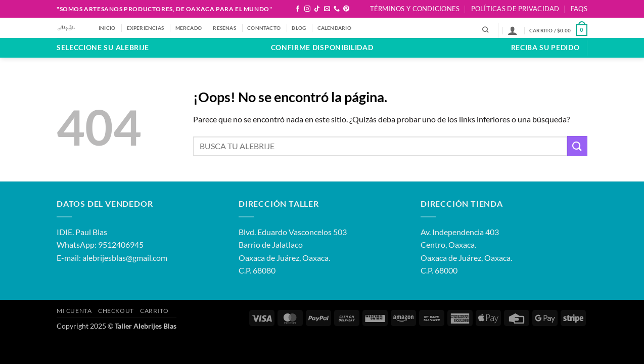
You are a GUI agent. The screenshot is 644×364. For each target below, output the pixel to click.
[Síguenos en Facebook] (298, 9)
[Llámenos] (337, 9)
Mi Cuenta (74, 311)
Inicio (107, 28)
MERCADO (189, 28)
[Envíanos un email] (327, 9)
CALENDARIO (334, 28)
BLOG (299, 28)
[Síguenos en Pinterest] (346, 9)
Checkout (116, 311)
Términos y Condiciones (415, 9)
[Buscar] (485, 30)
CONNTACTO (264, 28)
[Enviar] (577, 146)
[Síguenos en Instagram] (307, 9)
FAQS (579, 9)
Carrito (154, 311)
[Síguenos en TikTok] (317, 9)
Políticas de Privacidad (515, 9)
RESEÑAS (224, 28)
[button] (513, 30)
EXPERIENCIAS (146, 28)
